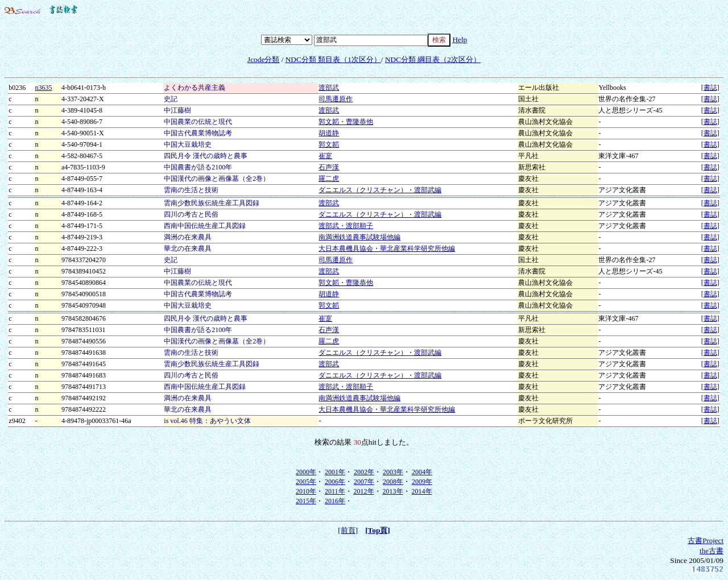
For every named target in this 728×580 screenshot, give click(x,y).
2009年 (422, 482)
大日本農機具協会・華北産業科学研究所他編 (387, 248)
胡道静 (329, 133)
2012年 (364, 491)
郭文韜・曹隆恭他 (346, 122)
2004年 (422, 472)
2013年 (393, 491)
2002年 (364, 472)
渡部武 (329, 88)
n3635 (44, 88)
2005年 (306, 482)
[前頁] (348, 530)
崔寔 (325, 156)
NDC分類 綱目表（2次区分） (433, 59)
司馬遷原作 (336, 99)
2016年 (335, 501)
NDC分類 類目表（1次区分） (333, 59)
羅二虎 (329, 179)
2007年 (364, 482)
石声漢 (329, 167)
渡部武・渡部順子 (346, 226)
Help (460, 40)
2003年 (393, 472)
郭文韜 (329, 144)
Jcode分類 (263, 59)
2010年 (306, 491)
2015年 (306, 501)
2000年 (306, 472)
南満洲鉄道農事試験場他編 (359, 237)
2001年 (335, 472)
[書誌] (710, 88)
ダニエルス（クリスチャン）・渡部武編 (380, 190)
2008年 (393, 482)
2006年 (335, 482)
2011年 (335, 491)
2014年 (422, 491)
